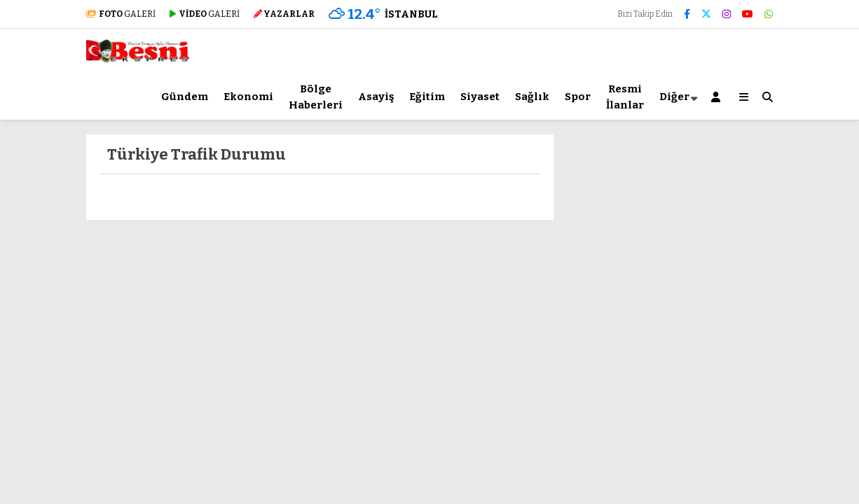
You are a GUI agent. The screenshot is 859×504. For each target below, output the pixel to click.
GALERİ (121, 14)
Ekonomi (248, 97)
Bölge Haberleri (316, 97)
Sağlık (532, 97)
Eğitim (427, 97)
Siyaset (480, 97)
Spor (578, 97)
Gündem (185, 97)
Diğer (674, 97)
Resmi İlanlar (625, 97)
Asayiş (376, 97)
